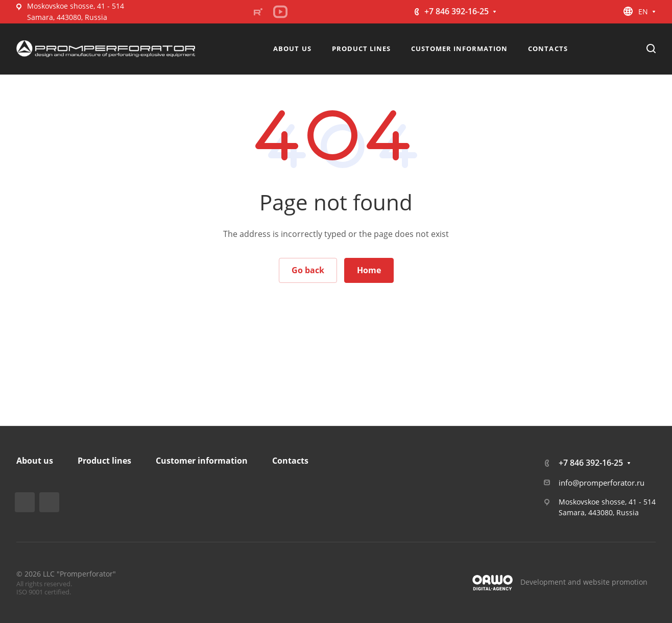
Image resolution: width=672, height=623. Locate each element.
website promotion (615, 582)
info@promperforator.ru (602, 483)
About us (35, 461)
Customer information (202, 461)
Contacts (290, 461)
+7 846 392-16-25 (457, 11)
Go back (308, 270)
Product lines (104, 461)
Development (543, 582)
